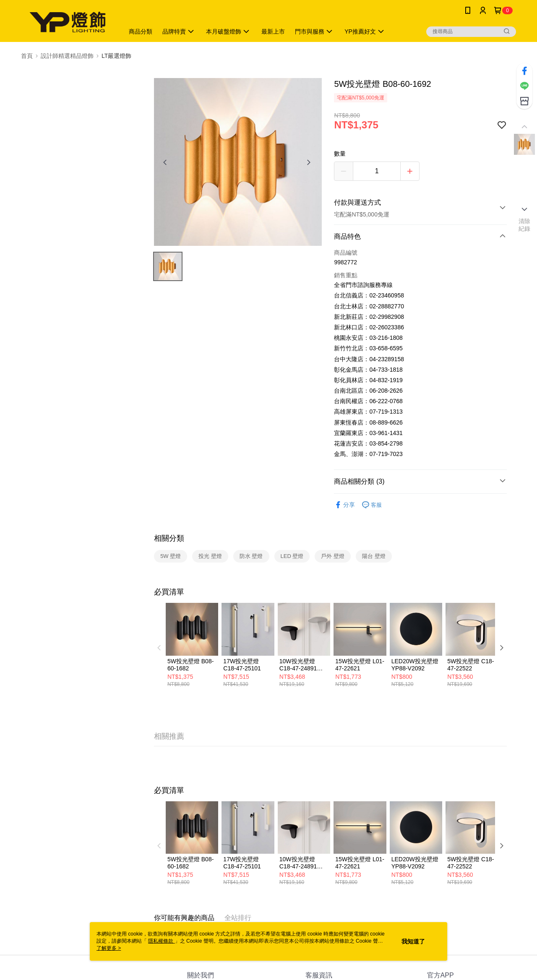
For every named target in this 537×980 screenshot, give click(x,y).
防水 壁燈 (251, 556)
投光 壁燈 (210, 556)
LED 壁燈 (292, 556)
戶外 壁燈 (333, 556)
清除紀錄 (525, 225)
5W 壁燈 (171, 556)
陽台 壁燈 (374, 556)
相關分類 (169, 538)
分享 (344, 505)
